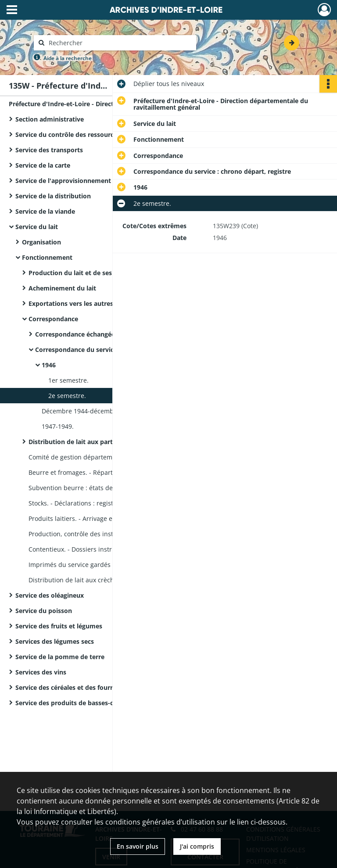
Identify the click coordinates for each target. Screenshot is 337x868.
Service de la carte (43, 165)
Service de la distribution (53, 196)
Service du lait (37, 227)
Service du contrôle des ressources (68, 135)
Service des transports (49, 150)
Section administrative (50, 119)
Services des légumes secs (55, 641)
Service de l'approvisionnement (63, 181)
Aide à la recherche (68, 58)
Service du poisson (44, 611)
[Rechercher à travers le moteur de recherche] (119, 43)
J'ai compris (197, 846)
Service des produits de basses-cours (71, 703)
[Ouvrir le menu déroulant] (12, 11)
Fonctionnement (47, 257)
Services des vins (41, 672)
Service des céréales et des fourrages (71, 687)
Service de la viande (45, 211)
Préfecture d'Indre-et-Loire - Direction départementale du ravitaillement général (97, 104)
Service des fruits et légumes (59, 626)
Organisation (41, 242)
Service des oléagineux (50, 595)
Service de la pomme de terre (60, 657)
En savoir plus (138, 846)
